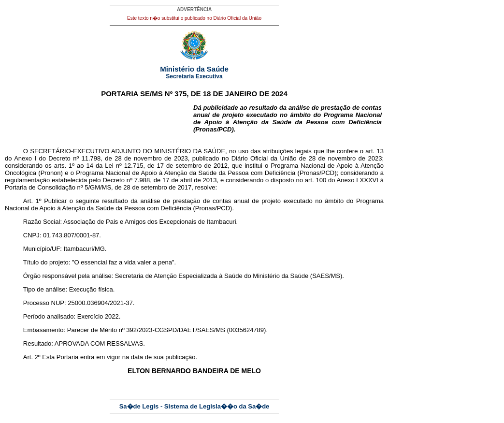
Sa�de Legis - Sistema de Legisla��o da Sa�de (194, 406)
